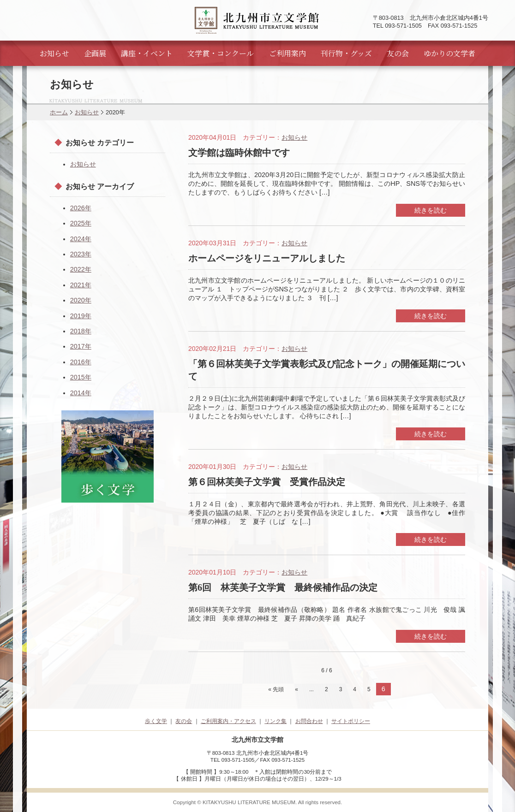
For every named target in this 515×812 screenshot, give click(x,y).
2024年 (81, 239)
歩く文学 (156, 721)
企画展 (95, 53)
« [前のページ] (296, 689)
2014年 (81, 393)
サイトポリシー (351, 721)
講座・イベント (147, 53)
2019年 (81, 316)
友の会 (398, 53)
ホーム (59, 112)
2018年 (81, 331)
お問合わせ (309, 721)
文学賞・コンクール (221, 53)
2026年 (81, 208)
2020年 (81, 300)
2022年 (81, 269)
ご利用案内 (287, 53)
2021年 (81, 285)
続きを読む (431, 210)
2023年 (81, 254)
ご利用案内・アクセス (228, 721)
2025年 (81, 223)
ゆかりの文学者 (449, 53)
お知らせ (54, 53)
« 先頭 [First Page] (276, 689)
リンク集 (275, 721)
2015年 (81, 377)
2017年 (81, 346)
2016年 (81, 362)
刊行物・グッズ (346, 53)
